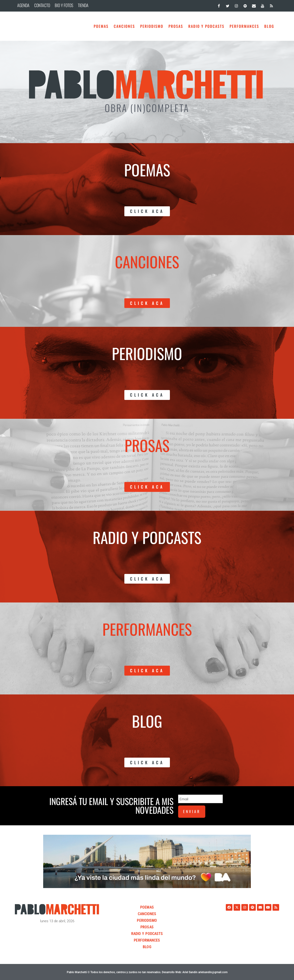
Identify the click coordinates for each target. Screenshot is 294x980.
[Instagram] (236, 5)
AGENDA (23, 5)
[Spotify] (245, 5)
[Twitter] (228, 5)
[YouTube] (263, 5)
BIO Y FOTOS (64, 5)
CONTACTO (42, 5)
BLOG (269, 26)
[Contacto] (254, 5)
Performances (244, 26)
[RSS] (271, 5)
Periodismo (152, 26)
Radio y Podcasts (206, 26)
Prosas (176, 26)
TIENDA (83, 5)
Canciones (124, 26)
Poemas (101, 26)
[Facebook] (219, 5)
